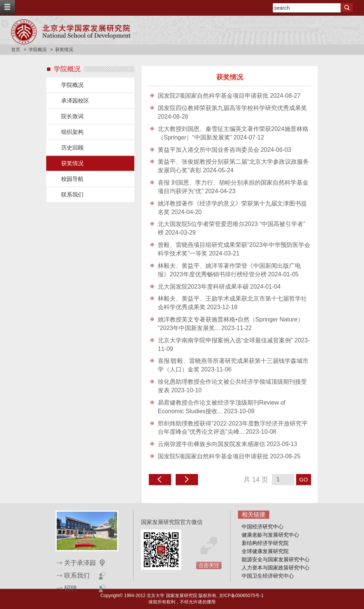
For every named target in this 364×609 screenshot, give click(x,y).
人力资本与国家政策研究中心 (276, 568)
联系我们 (72, 194)
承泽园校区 (75, 101)
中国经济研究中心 (263, 527)
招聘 (70, 588)
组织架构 (72, 132)
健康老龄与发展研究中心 (270, 535)
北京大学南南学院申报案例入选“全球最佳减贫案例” (225, 340)
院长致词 (72, 116)
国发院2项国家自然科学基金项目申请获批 (213, 96)
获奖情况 (72, 163)
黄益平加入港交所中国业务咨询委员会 (208, 150)
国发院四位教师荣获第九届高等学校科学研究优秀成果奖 (232, 108)
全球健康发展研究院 (265, 551)
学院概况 (38, 50)
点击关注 (209, 565)
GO (303, 479)
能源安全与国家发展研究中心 (276, 559)
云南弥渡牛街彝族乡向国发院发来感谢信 (211, 444)
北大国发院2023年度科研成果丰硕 (203, 287)
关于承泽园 (80, 563)
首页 (16, 50)
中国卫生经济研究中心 (268, 576)
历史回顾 (72, 147)
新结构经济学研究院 (265, 543)
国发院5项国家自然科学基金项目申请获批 (213, 456)
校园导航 (72, 179)
